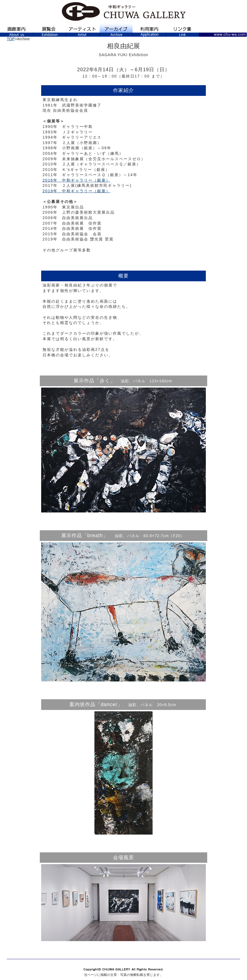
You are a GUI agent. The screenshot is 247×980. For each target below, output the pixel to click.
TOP (11, 39)
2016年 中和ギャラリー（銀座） (76, 180)
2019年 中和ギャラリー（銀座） (76, 191)
